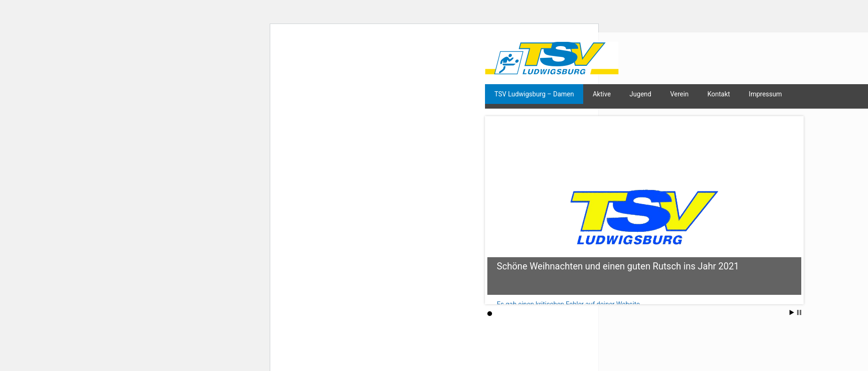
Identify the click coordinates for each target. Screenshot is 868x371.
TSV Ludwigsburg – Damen (534, 94)
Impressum (765, 94)
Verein (679, 94)
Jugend (641, 94)
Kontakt (719, 94)
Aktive (602, 94)
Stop (799, 312)
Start (792, 312)
